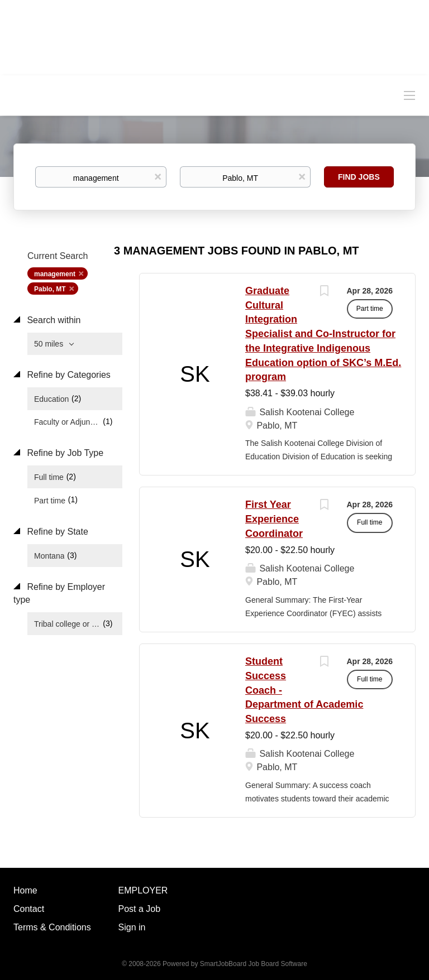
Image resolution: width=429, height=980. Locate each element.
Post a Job (140, 909)
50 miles (50, 344)
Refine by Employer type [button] (59, 593)
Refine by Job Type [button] (64, 453)
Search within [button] (53, 320)
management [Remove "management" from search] (55, 274)
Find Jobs (359, 177)
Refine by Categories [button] (68, 375)
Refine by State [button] (56, 532)
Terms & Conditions (52, 927)
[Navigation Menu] (409, 95)
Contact (29, 909)
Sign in (132, 927)
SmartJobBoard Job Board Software (254, 964)
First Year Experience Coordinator (274, 519)
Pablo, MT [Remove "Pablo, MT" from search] (50, 289)
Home (25, 890)
